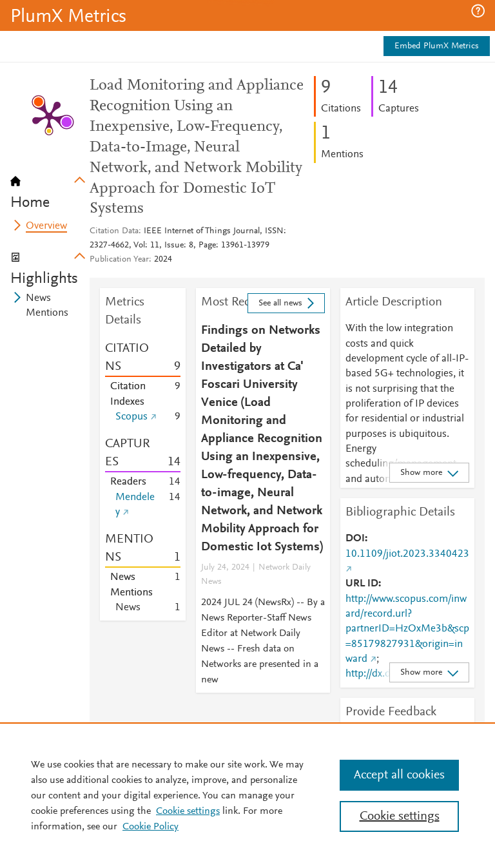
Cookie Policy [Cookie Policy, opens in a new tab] (150, 827)
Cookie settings (188, 811)
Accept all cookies (399, 775)
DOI (355, 539)
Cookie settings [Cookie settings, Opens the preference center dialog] (400, 816)
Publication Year (119, 260)
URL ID (362, 584)
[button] (478, 11)
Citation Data (114, 231)
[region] (247, 795)
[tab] (50, 188)
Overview (46, 226)
